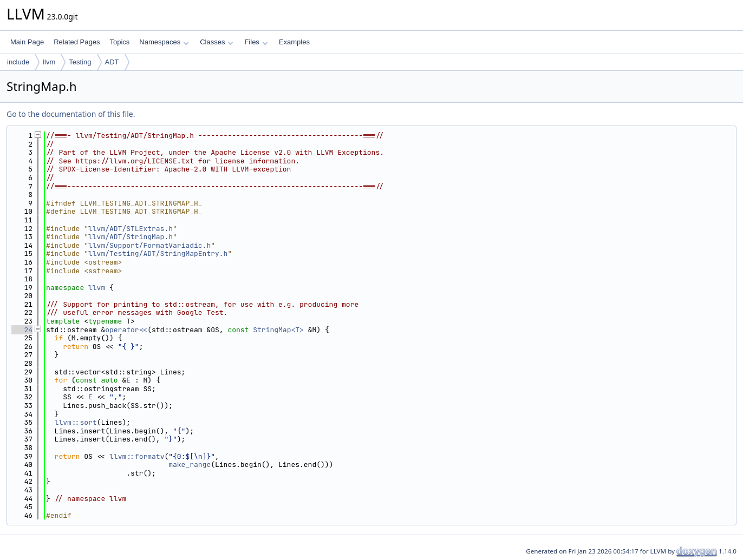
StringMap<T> (278, 330)
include (18, 62)
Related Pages (77, 42)
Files (256, 42)
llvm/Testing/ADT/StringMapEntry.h (158, 253)
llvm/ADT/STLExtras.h (131, 229)
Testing (80, 62)
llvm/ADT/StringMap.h (131, 237)
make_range (190, 465)
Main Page (27, 42)
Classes (217, 42)
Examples (294, 42)
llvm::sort (76, 422)
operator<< (126, 330)
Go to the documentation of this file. (71, 114)
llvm (49, 62)
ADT (112, 62)
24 (22, 330)
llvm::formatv (137, 456)
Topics (119, 42)
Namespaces (164, 42)
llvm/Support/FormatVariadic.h (149, 245)
